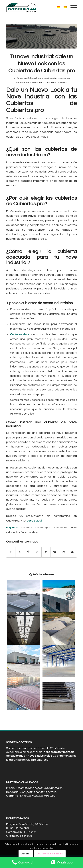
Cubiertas (22, 78)
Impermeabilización (46, 78)
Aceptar (26, 854)
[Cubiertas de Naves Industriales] (34, 7)
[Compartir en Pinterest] (28, 552)
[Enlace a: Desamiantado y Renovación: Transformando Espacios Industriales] (59, 694)
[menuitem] (72, 7)
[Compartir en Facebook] (11, 552)
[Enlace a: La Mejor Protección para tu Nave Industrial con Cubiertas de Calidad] (24, 596)
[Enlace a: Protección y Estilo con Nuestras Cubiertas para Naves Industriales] (24, 694)
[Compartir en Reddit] (63, 552)
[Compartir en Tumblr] (46, 552)
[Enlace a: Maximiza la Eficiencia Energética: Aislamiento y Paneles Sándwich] (59, 629)
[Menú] (72, 7)
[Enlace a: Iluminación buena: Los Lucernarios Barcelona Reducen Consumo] (24, 629)
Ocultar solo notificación (50, 854)
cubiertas (26, 528)
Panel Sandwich (59, 83)
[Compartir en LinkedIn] (37, 552)
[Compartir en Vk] (55, 552)
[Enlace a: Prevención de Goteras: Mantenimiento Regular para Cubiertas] (24, 661)
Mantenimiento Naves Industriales (33, 83)
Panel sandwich (30, 532)
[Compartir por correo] (72, 552)
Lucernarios (63, 78)
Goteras (31, 78)
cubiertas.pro (42, 528)
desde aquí (34, 521)
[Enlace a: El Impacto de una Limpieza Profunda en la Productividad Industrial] (59, 596)
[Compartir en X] (20, 552)
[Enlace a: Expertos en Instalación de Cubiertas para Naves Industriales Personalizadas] (59, 661)
